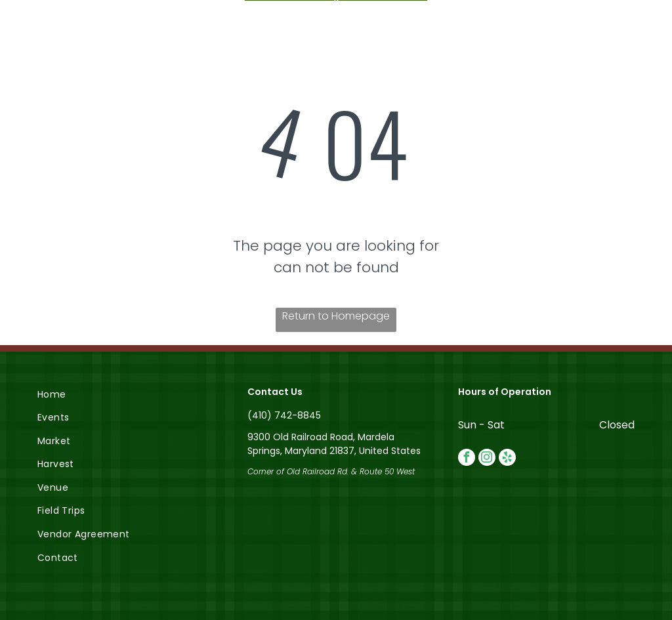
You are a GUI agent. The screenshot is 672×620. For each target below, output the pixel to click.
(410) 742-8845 (284, 415)
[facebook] (467, 459)
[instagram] (487, 459)
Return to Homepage (336, 316)
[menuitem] (126, 394)
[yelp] (507, 459)
